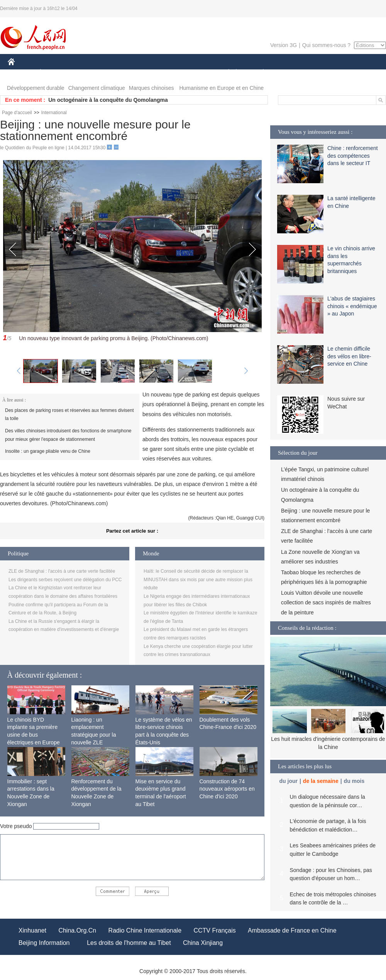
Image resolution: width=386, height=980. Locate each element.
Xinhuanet (32, 930)
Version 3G (284, 45)
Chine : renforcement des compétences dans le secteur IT (353, 156)
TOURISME (323, 73)
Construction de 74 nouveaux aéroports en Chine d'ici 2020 (227, 789)
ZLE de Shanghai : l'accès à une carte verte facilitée (62, 571)
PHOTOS (359, 73)
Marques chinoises (152, 88)
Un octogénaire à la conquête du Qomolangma (108, 100)
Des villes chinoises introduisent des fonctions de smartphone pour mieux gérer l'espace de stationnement (68, 435)
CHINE (21, 73)
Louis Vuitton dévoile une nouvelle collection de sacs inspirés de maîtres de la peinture (326, 602)
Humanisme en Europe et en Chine (221, 88)
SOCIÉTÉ (225, 73)
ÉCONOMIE (54, 73)
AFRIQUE (122, 73)
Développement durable (36, 88)
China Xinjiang (203, 943)
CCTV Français (214, 930)
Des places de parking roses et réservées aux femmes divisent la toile (69, 415)
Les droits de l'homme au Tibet (129, 943)
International (54, 113)
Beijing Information (44, 943)
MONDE (90, 73)
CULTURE (191, 73)
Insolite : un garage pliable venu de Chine (48, 451)
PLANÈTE (259, 73)
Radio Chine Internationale (145, 930)
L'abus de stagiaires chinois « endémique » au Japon (352, 306)
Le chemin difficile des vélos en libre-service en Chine (349, 356)
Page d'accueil (17, 113)
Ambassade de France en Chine (292, 930)
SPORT (290, 73)
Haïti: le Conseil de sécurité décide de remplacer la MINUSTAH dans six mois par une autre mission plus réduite (198, 579)
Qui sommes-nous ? (326, 45)
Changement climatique (97, 88)
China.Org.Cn (77, 930)
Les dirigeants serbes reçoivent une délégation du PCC (65, 580)
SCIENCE (156, 73)
